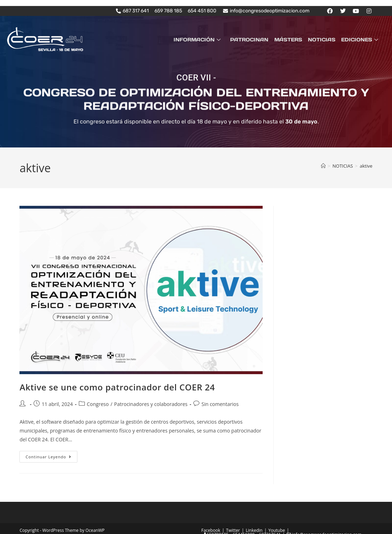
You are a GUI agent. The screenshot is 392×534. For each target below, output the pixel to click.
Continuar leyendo (51, 455)
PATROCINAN (252, 39)
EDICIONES (361, 39)
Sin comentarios (220, 404)
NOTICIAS (323, 39)
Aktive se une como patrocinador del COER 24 (117, 387)
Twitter (233, 530)
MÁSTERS (290, 39)
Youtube (277, 530)
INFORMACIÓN (201, 39)
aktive (366, 166)
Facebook (211, 530)
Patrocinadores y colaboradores (151, 404)
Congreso (98, 404)
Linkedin (254, 530)
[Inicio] (323, 166)
